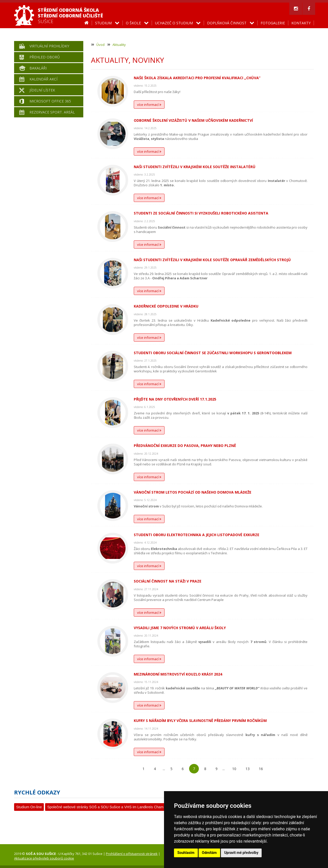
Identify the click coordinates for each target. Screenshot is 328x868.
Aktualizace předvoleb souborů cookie (44, 858)
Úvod (100, 45)
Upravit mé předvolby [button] (241, 853)
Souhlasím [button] (186, 853)
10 (234, 769)
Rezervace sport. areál (52, 112)
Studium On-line (29, 807)
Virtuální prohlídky (49, 46)
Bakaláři (38, 68)
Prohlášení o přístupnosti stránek (132, 854)
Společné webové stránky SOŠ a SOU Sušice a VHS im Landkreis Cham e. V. (109, 807)
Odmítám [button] (209, 853)
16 (261, 769)
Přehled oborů (45, 57)
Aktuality (119, 45)
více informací (149, 105)
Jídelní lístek (42, 90)
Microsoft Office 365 (50, 101)
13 (248, 769)
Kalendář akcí (43, 79)
